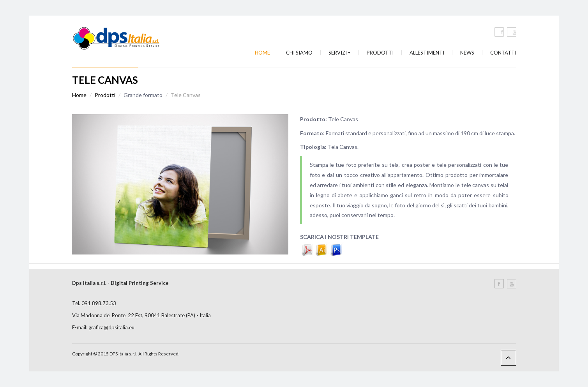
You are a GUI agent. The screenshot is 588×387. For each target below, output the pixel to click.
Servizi (340, 53)
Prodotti (380, 53)
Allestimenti (427, 53)
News (467, 53)
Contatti (503, 53)
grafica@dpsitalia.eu (111, 327)
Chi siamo (299, 53)
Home (262, 53)
